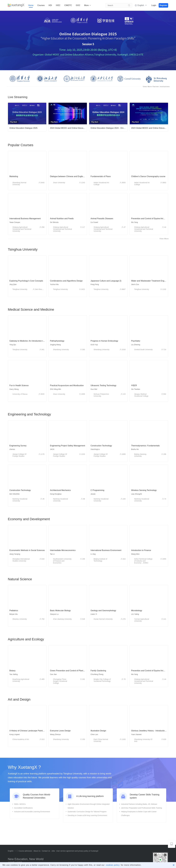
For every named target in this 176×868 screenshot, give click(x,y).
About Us (37, 851)
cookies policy (113, 865)
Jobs (53, 851)
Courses (41, 5)
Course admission (25, 851)
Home (31, 5)
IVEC (58, 5)
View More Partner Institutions (156, 87)
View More (164, 239)
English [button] (142, 5)
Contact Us (46, 851)
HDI (50, 5)
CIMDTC (68, 5)
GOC (78, 5)
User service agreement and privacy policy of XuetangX (77, 851)
